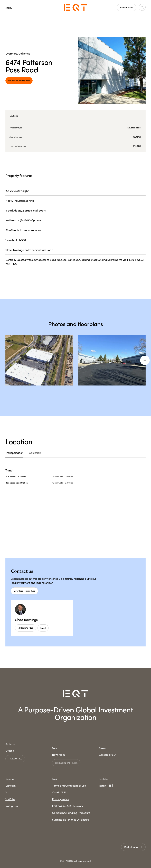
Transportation (15, 453)
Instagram (12, 806)
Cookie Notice (60, 792)
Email (43, 628)
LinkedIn (10, 786)
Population (35, 453)
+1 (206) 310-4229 (26, 628)
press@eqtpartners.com (66, 763)
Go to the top (133, 847)
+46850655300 (15, 759)
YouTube (10, 799)
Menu (9, 7)
